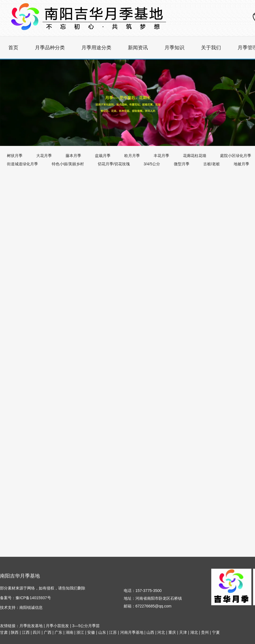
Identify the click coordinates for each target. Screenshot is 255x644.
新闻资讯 (138, 48)
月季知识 (174, 48)
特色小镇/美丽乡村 (68, 164)
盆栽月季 (103, 156)
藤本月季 (73, 156)
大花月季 (44, 156)
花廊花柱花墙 (195, 156)
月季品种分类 (50, 48)
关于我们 (211, 48)
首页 (13, 48)
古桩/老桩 (212, 164)
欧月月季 (132, 156)
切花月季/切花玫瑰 (114, 164)
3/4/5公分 (152, 164)
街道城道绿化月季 (22, 164)
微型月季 (182, 164)
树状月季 (15, 156)
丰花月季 (161, 156)
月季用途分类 (96, 48)
